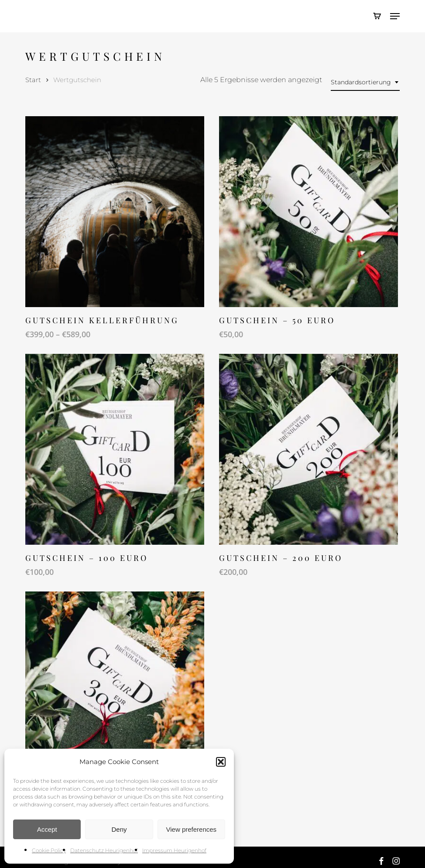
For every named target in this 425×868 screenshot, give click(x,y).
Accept (47, 829)
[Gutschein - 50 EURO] (308, 212)
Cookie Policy (49, 850)
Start (33, 80)
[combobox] (365, 82)
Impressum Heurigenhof (174, 850)
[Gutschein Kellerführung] (115, 212)
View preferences (192, 829)
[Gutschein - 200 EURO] (308, 449)
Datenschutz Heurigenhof (104, 850)
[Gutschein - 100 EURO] (115, 449)
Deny (119, 829)
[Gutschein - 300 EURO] (115, 687)
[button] (221, 762)
